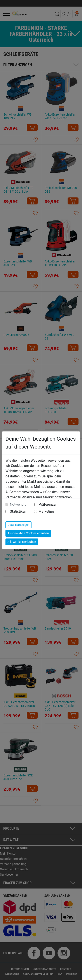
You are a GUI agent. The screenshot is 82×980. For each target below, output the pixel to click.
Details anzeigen (18, 525)
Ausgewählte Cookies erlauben (28, 533)
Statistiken (18, 511)
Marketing (46, 511)
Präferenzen (48, 504)
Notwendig (18, 504)
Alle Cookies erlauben (22, 542)
